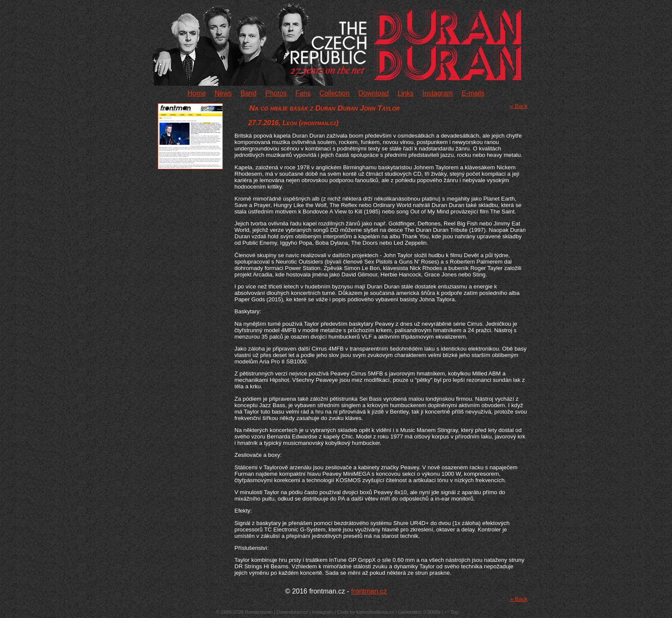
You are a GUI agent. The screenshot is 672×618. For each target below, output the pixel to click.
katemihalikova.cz (375, 612)
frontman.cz (369, 591)
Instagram (437, 93)
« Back (519, 106)
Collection (334, 93)
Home (197, 93)
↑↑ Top (451, 612)
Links (406, 93)
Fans (303, 93)
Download (373, 93)
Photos (276, 93)
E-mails (473, 93)
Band (248, 93)
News (223, 93)
